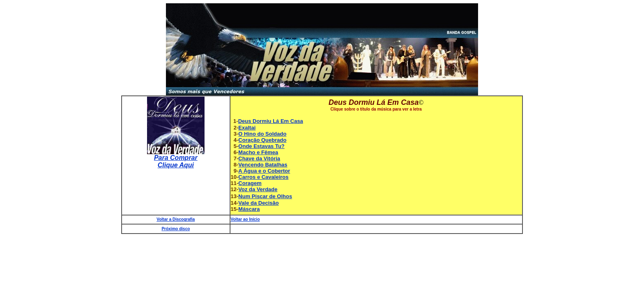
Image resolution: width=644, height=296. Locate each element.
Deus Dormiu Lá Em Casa (271, 121)
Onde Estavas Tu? (261, 146)
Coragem (250, 183)
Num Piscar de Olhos (265, 196)
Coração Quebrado (262, 140)
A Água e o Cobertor (264, 171)
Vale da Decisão (258, 203)
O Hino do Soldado (262, 134)
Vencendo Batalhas (263, 165)
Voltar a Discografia (176, 219)
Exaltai (247, 128)
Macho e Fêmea (258, 152)
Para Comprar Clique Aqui (176, 161)
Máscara (249, 209)
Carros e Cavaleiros (263, 177)
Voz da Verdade (258, 189)
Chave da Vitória (259, 158)
